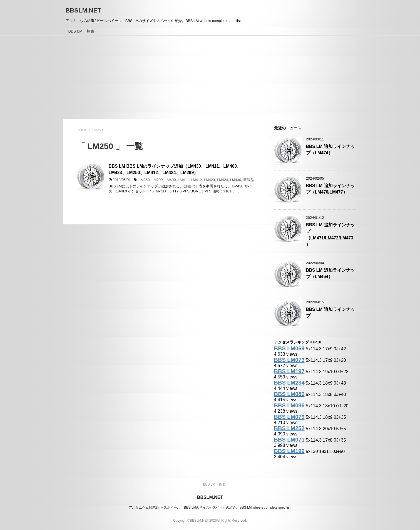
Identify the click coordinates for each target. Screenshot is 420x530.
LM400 (170, 180)
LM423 (210, 180)
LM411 (183, 180)
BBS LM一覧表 (81, 31)
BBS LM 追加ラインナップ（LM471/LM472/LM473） (330, 235)
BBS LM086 (289, 405)
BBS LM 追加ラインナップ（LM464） (330, 273)
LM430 (236, 180)
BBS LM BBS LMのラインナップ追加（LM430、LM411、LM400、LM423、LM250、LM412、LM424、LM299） (175, 169)
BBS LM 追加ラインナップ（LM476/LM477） (330, 189)
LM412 (197, 180)
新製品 (249, 180)
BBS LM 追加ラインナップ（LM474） (330, 150)
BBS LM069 (289, 348)
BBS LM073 (289, 360)
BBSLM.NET (83, 10)
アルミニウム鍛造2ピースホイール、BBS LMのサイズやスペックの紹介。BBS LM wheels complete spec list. (210, 507)
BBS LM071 (289, 440)
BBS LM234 (289, 383)
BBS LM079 (289, 417)
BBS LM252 (289, 428)
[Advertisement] (210, 77)
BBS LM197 (289, 371)
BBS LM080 (289, 394)
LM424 (223, 180)
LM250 (144, 180)
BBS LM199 (289, 451)
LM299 (157, 180)
